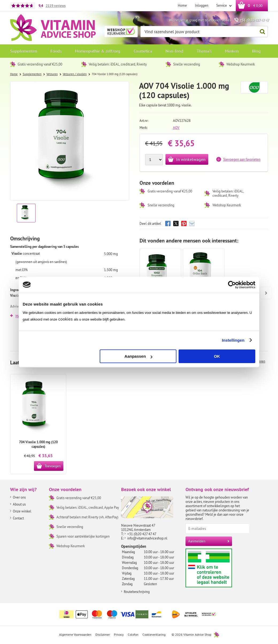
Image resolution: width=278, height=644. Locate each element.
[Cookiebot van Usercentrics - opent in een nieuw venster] (232, 285)
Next (264, 289)
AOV (176, 128)
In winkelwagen (191, 159)
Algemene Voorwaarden (75, 635)
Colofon (133, 635)
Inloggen (202, 5)
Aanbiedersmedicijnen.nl (219, 568)
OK (217, 356)
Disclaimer (103, 635)
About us (19, 504)
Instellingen (233, 340)
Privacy (119, 635)
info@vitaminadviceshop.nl (147, 538)
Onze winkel (22, 511)
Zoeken (261, 32)
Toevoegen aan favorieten (242, 159)
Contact (18, 518)
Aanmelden (197, 541)
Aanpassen (138, 356)
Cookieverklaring (154, 635)
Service (222, 5)
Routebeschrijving (137, 592)
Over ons (19, 497)
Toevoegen (53, 466)
